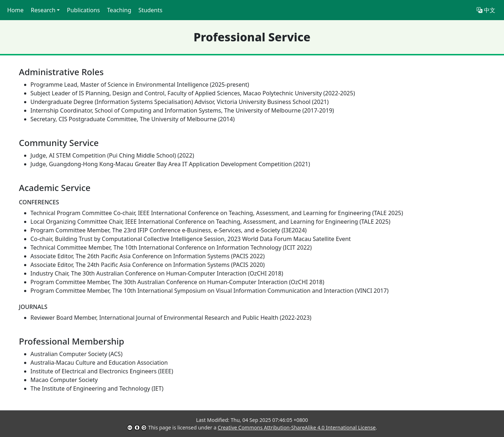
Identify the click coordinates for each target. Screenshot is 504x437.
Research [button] (43, 10)
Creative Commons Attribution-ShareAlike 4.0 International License (297, 427)
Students (151, 10)
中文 (486, 10)
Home (15, 10)
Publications (83, 10)
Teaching (119, 10)
